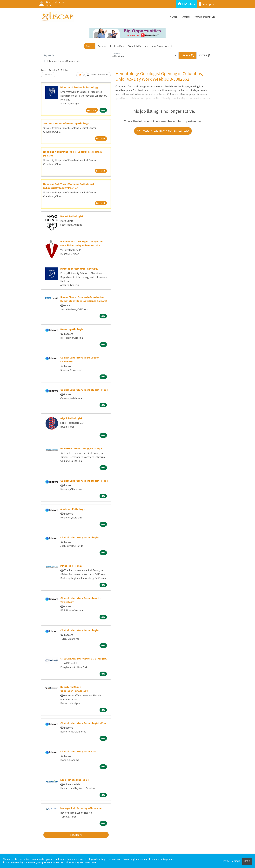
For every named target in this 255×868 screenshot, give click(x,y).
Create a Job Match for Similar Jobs (163, 131)
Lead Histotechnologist (74, 780)
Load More (76, 835)
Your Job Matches (138, 46)
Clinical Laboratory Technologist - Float (84, 390)
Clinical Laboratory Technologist (80, 537)
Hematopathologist (72, 329)
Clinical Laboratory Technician (78, 751)
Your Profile (205, 17)
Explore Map (117, 46)
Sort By (47, 75)
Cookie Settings (231, 861)
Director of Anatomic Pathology (79, 87)
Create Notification (98, 75)
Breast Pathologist (72, 216)
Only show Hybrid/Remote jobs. (63, 61)
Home (174, 17)
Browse (102, 46)
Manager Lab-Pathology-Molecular (81, 808)
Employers (206, 4)
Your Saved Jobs (161, 46)
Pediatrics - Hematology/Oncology (81, 448)
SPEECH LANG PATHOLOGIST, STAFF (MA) (84, 659)
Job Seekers (186, 4)
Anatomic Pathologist (73, 509)
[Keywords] (76, 55)
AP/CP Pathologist (71, 418)
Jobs (186, 17)
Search (89, 46)
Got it (247, 861)
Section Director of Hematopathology (66, 123)
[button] (205, 55)
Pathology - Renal (71, 566)
